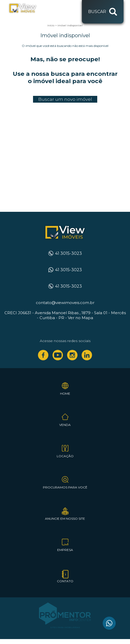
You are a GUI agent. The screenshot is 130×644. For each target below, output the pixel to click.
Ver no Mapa (80, 318)
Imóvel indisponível (70, 25)
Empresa (65, 550)
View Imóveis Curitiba (65, 233)
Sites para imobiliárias (65, 627)
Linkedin (87, 355)
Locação (65, 456)
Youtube (58, 355)
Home (65, 394)
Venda (65, 425)
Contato (65, 581)
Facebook (43, 355)
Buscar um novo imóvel (65, 99)
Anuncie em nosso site (65, 519)
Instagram (72, 355)
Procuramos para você (65, 487)
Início (51, 25)
